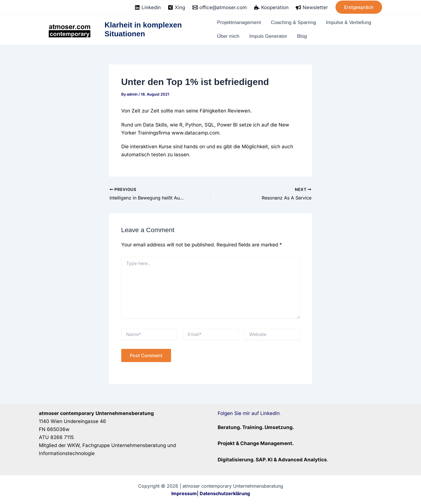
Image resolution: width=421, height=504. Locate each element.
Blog (302, 35)
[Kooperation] (271, 7)
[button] (359, 7)
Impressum (184, 493)
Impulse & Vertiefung (352, 24)
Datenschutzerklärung (225, 493)
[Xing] (177, 7)
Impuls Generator (269, 35)
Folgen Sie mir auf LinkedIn (249, 413)
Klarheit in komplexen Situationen (144, 29)
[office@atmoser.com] (220, 7)
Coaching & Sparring (296, 24)
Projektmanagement (241, 24)
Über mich (229, 35)
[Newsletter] (312, 7)
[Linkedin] (148, 7)
